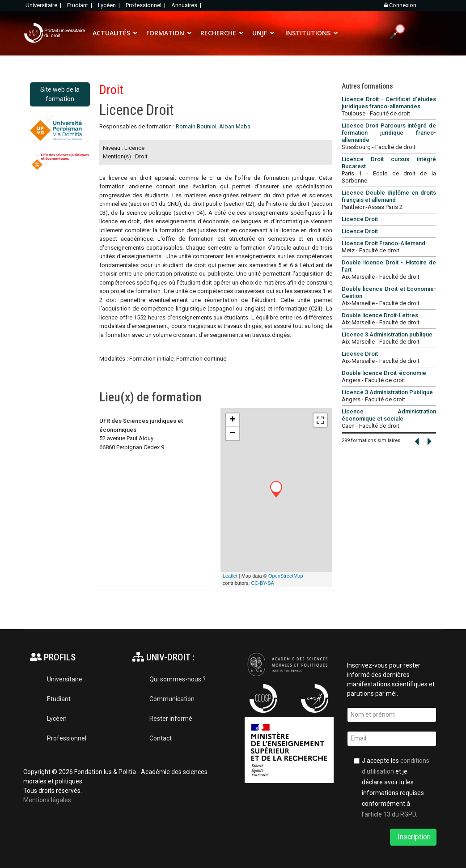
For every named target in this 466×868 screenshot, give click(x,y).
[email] (392, 739)
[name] (392, 715)
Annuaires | (187, 5)
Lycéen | (110, 5)
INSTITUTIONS (308, 33)
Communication (172, 699)
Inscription (413, 837)
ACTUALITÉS (111, 33)
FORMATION (165, 33)
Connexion (400, 5)
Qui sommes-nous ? (178, 679)
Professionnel (67, 738)
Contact (161, 738)
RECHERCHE (218, 33)
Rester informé (171, 719)
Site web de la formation (60, 94)
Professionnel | (146, 5)
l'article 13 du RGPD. (390, 814)
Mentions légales (47, 800)
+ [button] (233, 420)
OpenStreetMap (286, 576)
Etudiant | (80, 5)
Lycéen (57, 719)
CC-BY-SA (263, 583)
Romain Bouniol (196, 126)
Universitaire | (44, 5)
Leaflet (230, 576)
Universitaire (65, 679)
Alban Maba (235, 126)
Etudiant (59, 699)
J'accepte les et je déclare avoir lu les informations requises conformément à (396, 787)
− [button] (233, 434)
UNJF (260, 33)
